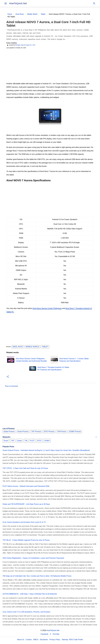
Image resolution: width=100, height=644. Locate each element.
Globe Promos (9, 432)
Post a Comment (11, 386)
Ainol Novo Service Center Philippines (47, 308)
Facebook (45, 634)
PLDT (32, 441)
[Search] (94, 3)
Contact (29, 640)
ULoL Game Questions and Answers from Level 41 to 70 (24, 522)
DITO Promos (49, 432)
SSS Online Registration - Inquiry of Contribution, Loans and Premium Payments (33, 558)
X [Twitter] (50, 634)
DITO (39, 441)
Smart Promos (23, 432)
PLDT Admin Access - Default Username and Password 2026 (26, 486)
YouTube (56, 634)
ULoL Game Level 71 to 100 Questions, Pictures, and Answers (26, 612)
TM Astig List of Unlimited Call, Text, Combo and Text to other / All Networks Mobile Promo (37, 576)
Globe (20, 441)
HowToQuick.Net (18, 3)
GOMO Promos (75, 432)
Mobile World (32, 347)
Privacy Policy (55, 640)
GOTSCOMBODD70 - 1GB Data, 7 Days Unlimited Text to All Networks (30, 594)
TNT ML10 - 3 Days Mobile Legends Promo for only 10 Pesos (26, 540)
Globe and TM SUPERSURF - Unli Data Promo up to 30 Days (26, 504)
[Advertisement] (50, 65)
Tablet (45, 347)
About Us (21, 640)
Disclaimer (44, 640)
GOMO (47, 441)
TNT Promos (36, 432)
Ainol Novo (18, 347)
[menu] (6, 3)
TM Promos (62, 432)
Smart (6, 441)
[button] (8, 377)
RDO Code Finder (76, 640)
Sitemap (65, 640)
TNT (13, 441)
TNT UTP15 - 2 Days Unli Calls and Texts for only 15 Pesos (25, 468)
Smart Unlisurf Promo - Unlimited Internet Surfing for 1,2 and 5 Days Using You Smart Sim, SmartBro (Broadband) (46, 450)
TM (26, 441)
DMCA (36, 640)
